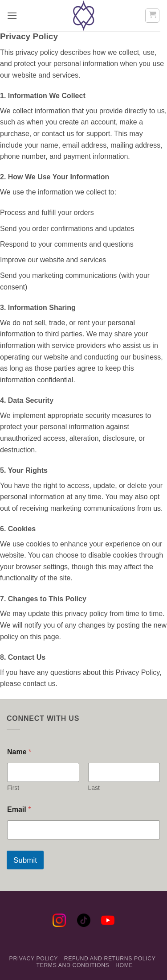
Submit (25, 860)
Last (94, 788)
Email (19, 809)
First (13, 788)
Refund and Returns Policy (110, 959)
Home (124, 965)
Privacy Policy (34, 959)
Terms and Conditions (73, 965)
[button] (12, 15)
